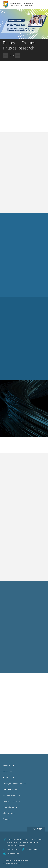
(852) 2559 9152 (32, 850)
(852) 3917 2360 (13, 850)
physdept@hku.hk (13, 853)
